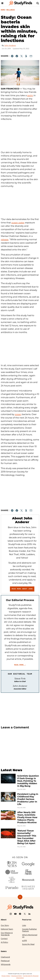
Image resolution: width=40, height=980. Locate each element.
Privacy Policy (6, 976)
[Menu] (2, 3)
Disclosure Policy (17, 976)
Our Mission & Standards (7, 934)
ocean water (18, 223)
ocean (18, 414)
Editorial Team (7, 929)
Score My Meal (28, 944)
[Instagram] (11, 914)
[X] (25, 914)
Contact (4, 939)
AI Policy (4, 942)
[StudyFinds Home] (20, 3)
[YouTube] (15, 914)
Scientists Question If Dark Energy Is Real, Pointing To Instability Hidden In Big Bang (28, 781)
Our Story (5, 925)
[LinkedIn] (29, 914)
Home (3, 10)
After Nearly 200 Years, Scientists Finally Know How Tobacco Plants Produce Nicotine (27, 817)
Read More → (20, 665)
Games (4, 951)
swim (30, 95)
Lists (24, 925)
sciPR (25, 941)
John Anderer (10, 46)
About (4, 920)
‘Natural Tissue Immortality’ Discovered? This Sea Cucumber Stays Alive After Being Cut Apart (27, 837)
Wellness (11, 10)
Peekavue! (5, 961)
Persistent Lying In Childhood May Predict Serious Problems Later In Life (28, 799)
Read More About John (22, 589)
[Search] (38, 3)
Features (27, 920)
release (5, 239)
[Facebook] (20, 914)
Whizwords (6, 964)
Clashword (5, 957)
